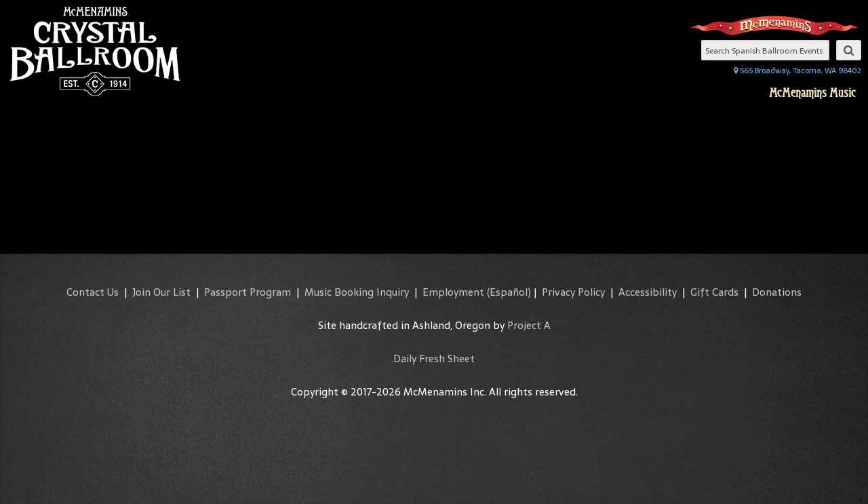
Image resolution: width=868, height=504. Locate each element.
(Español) (509, 292)
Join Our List (161, 292)
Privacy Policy (573, 292)
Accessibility (648, 292)
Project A (529, 325)
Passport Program (248, 292)
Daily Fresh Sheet (434, 358)
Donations (777, 292)
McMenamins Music (812, 93)
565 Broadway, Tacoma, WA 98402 (797, 71)
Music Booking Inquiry (357, 292)
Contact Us (93, 292)
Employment (453, 292)
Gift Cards (714, 292)
